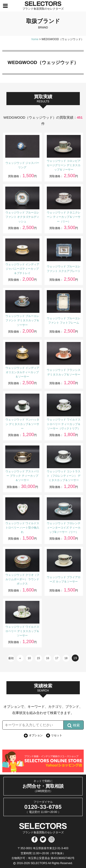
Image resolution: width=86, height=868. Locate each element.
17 (57, 658)
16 (48, 658)
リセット (57, 735)
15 (38, 658)
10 (29, 658)
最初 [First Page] (11, 658)
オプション (36, 735)
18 (66, 658)
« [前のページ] (20, 658)
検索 (74, 725)
